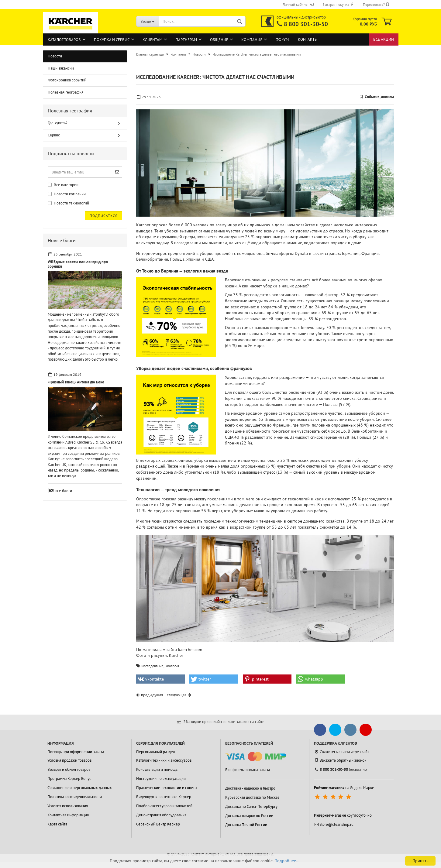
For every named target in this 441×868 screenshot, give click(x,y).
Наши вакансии (61, 68)
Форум (282, 39)
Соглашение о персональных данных (80, 788)
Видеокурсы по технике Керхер (164, 797)
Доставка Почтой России (246, 825)
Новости (55, 56)
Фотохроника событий (67, 80)
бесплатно (340, 769)
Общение (219, 40)
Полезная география (65, 92)
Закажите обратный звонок (340, 760)
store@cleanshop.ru (334, 824)
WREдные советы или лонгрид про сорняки (78, 264)
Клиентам (152, 40)
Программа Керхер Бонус (69, 779)
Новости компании (67, 194)
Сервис (54, 135)
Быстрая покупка (338, 4)
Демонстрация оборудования (161, 815)
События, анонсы (379, 97)
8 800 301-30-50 (306, 24)
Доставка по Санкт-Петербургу (251, 806)
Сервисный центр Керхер (158, 824)
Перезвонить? (376, 4)
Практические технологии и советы (167, 788)
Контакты (308, 39)
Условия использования (68, 806)
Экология (172, 666)
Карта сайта (57, 824)
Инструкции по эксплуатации (161, 779)
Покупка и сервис (112, 40)
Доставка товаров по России (249, 816)
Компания (252, 40)
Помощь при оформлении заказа (76, 752)
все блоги (64, 491)
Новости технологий (68, 203)
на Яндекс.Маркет (345, 788)
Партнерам (186, 40)
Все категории (63, 185)
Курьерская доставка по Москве (252, 797)
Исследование (152, 666)
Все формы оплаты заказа (248, 770)
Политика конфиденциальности (75, 797)
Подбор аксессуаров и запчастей (164, 806)
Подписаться (104, 216)
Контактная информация (68, 815)
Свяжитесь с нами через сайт (341, 752)
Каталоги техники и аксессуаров (164, 760)
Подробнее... (287, 861)
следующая (177, 695)
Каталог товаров (64, 40)
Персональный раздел (156, 752)
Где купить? (58, 123)
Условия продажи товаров (69, 760)
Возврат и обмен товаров (69, 769)
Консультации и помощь (157, 769)
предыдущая (152, 695)
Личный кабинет (298, 4)
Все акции (384, 39)
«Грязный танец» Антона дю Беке (76, 382)
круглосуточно (343, 815)
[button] (160, 679)
